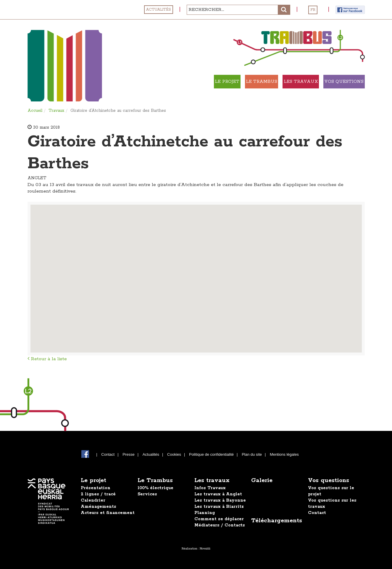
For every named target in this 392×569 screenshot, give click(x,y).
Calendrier (93, 500)
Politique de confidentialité (211, 454)
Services (147, 494)
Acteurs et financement (108, 513)
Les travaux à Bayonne (220, 500)
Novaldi (205, 549)
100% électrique (155, 488)
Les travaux (274, 82)
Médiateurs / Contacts (220, 525)
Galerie (262, 480)
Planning (205, 513)
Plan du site (252, 454)
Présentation (96, 488)
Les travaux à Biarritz (219, 507)
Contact (108, 454)
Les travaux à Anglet (218, 494)
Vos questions (329, 480)
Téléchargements (277, 521)
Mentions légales (284, 454)
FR (313, 10)
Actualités (159, 10)
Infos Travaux (210, 488)
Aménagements (99, 507)
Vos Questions (335, 82)
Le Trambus (217, 82)
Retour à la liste (47, 359)
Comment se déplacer (219, 519)
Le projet (166, 82)
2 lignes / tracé (98, 494)
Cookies (174, 454)
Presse (128, 454)
